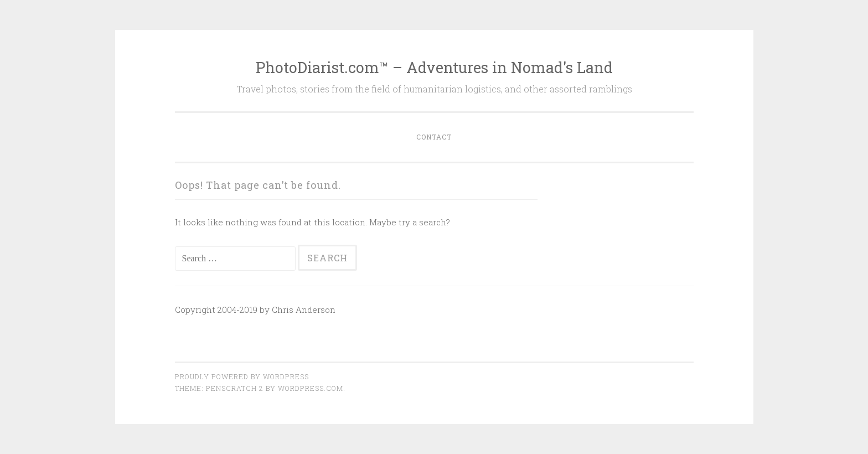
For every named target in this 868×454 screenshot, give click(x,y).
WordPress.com (311, 388)
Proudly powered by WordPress (242, 376)
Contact (434, 137)
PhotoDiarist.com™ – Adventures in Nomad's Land (434, 67)
